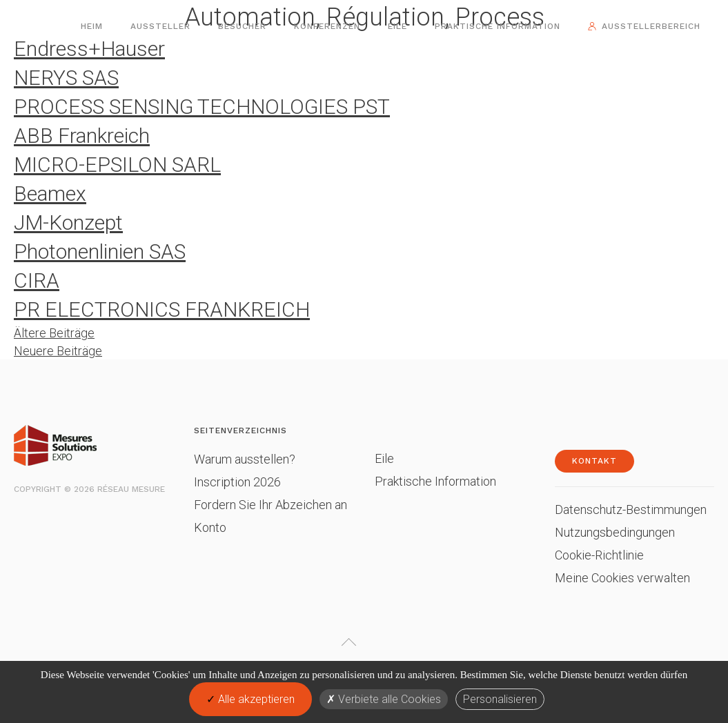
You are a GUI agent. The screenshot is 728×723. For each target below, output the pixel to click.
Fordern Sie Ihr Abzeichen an (270, 505)
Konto (210, 527)
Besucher (242, 26)
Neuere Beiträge (58, 351)
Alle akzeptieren (250, 699)
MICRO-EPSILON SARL (117, 165)
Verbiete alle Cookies (384, 699)
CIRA (37, 280)
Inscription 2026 (237, 482)
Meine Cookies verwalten (622, 578)
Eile (397, 26)
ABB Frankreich (82, 136)
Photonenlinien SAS (100, 251)
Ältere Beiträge (54, 333)
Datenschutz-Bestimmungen (631, 509)
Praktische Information (498, 26)
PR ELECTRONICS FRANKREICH (162, 309)
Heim (92, 26)
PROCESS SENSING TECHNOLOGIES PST (202, 107)
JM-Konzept (68, 222)
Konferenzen (327, 26)
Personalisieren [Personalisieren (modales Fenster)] (500, 699)
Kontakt (594, 461)
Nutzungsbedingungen (615, 532)
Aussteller (160, 26)
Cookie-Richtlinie (599, 555)
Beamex (50, 194)
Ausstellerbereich (651, 26)
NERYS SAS (66, 78)
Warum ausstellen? (245, 459)
